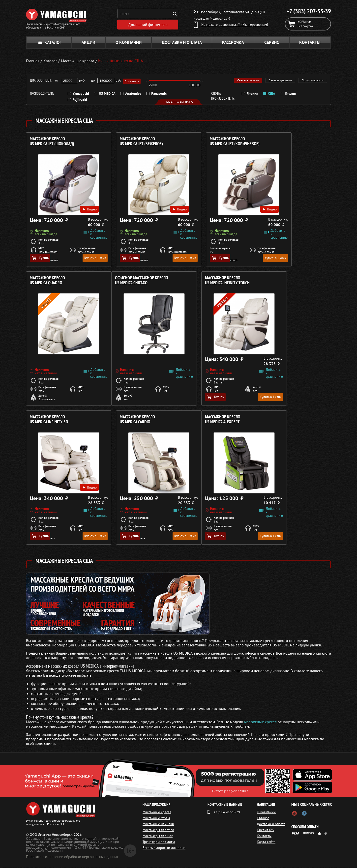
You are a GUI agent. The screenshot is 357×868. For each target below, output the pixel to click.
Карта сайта (267, 843)
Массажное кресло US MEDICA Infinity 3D (204, 282)
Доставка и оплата (182, 44)
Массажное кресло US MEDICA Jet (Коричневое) (209, 143)
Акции (88, 44)
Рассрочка (233, 44)
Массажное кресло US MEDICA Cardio (279, 282)
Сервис (272, 44)
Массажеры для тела (158, 831)
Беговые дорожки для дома (164, 849)
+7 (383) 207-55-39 (309, 11)
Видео (78, 205)
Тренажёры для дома (159, 843)
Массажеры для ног (158, 837)
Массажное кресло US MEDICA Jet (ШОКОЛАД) (52, 143)
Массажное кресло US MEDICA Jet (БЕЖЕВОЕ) (129, 143)
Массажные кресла (157, 813)
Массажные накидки (158, 825)
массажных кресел (260, 723)
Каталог (50, 44)
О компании (129, 44)
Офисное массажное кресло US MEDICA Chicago (56, 282)
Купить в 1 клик (82, 259)
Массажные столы (156, 819)
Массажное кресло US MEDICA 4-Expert (47, 421)
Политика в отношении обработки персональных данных (72, 858)
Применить (133, 82)
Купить (40, 259)
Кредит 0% (267, 831)
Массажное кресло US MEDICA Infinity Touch (129, 282)
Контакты (310, 44)
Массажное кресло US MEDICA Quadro (279, 143)
